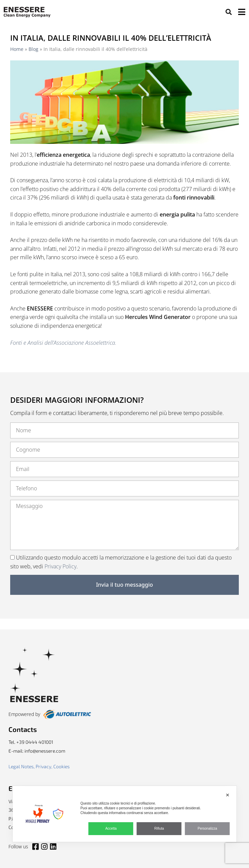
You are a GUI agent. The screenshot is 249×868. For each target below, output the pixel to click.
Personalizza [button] (207, 828)
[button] (228, 12)
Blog (33, 49)
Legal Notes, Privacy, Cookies (39, 766)
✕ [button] (228, 795)
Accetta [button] (111, 828)
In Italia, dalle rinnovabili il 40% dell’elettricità (111, 38)
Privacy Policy (60, 566)
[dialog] (125, 814)
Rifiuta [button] (159, 828)
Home (17, 49)
